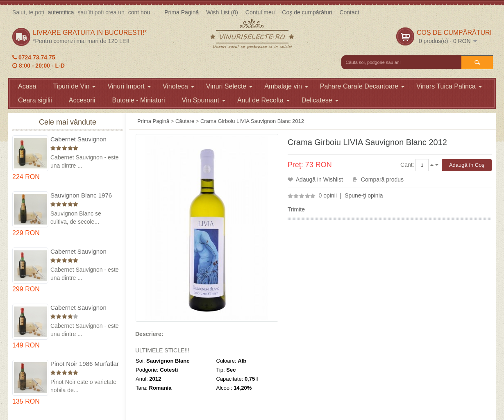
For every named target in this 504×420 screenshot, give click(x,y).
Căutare (185, 121)
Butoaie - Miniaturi (139, 100)
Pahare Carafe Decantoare (362, 86)
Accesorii (82, 100)
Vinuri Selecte (229, 86)
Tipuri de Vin (74, 86)
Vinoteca (178, 86)
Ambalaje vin (286, 86)
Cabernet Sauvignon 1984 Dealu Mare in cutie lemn (85, 308)
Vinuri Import (129, 86)
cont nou (139, 12)
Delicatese (320, 100)
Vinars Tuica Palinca (449, 86)
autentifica (61, 12)
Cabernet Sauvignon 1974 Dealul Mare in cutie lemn (78, 252)
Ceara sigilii (35, 100)
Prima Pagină (182, 12)
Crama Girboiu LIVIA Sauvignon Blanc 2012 (252, 121)
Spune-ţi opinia (364, 195)
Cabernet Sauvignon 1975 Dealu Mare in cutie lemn (85, 140)
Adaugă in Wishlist (319, 179)
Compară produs (382, 179)
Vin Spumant (204, 100)
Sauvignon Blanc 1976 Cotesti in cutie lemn (81, 196)
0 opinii (328, 195)
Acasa (27, 86)
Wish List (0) (222, 12)
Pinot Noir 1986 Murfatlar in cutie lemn (85, 364)
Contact (349, 12)
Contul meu (260, 12)
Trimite (296, 209)
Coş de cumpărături (307, 12)
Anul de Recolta (263, 100)
